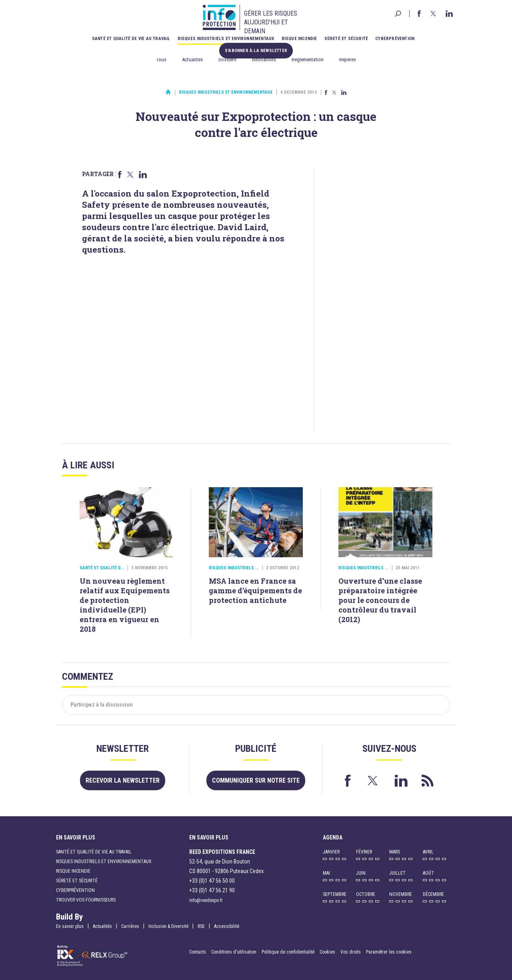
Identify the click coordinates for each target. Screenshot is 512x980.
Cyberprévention (395, 39)
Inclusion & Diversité (168, 926)
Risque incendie (299, 39)
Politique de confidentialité (289, 952)
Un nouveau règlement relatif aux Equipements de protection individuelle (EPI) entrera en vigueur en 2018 (125, 605)
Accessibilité (227, 926)
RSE (201, 926)
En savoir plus (70, 926)
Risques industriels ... (234, 568)
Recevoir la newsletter (123, 780)
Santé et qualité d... (102, 568)
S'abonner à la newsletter (256, 51)
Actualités (192, 59)
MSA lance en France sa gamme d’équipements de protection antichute (255, 590)
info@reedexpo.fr (206, 900)
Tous (161, 59)
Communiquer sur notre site (256, 780)
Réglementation (308, 59)
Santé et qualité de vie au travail (131, 39)
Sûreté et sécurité (346, 39)
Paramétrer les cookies (389, 952)
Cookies (327, 952)
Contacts (198, 952)
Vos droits (351, 952)
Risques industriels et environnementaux (226, 39)
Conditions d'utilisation (234, 952)
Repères (348, 59)
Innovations (264, 59)
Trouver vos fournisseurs (86, 900)
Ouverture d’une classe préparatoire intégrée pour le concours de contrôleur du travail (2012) (380, 600)
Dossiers (227, 59)
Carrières (130, 926)
